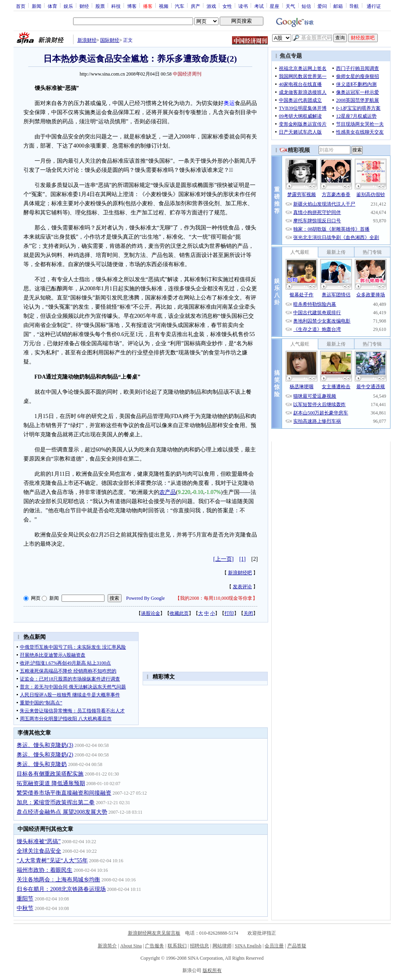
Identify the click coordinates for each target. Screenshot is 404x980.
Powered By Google (146, 598)
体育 (52, 6)
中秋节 (25, 908)
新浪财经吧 (240, 573)
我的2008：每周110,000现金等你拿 (216, 598)
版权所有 (212, 970)
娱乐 (68, 6)
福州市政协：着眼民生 (44, 870)
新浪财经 (87, 40)
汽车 (180, 6)
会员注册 (274, 946)
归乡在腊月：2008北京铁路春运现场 (61, 889)
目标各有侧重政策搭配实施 (50, 774)
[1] (242, 559)
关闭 (248, 613)
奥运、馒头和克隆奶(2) (45, 755)
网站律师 (222, 946)
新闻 (37, 6)
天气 (290, 6)
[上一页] (223, 559)
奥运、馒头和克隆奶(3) (45, 745)
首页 (21, 6)
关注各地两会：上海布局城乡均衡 (58, 880)
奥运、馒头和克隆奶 (42, 764)
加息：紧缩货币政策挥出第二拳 (56, 802)
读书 (243, 6)
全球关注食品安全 (39, 851)
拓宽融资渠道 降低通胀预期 (51, 783)
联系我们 (177, 946)
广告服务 (155, 946)
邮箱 (338, 6)
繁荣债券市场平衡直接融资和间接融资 (64, 793)
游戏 (211, 6)
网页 (36, 598)
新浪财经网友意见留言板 (154, 933)
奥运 (229, 103)
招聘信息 (199, 946)
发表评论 (242, 587)
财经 (84, 6)
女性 (227, 6)
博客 (132, 6)
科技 (116, 6)
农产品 (168, 492)
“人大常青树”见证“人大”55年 (52, 860)
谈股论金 (151, 613)
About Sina (131, 946)
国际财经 (110, 40)
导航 (354, 6)
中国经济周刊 (187, 74)
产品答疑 (297, 946)
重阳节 (25, 899)
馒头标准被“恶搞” (39, 841)
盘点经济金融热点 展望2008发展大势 (62, 812)
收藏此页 (179, 613)
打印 (229, 613)
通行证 (374, 6)
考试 (259, 6)
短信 (306, 6)
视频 (164, 6)
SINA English (248, 946)
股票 (100, 6)
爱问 (322, 6)
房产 (195, 6)
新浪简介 (107, 946)
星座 (274, 6)
